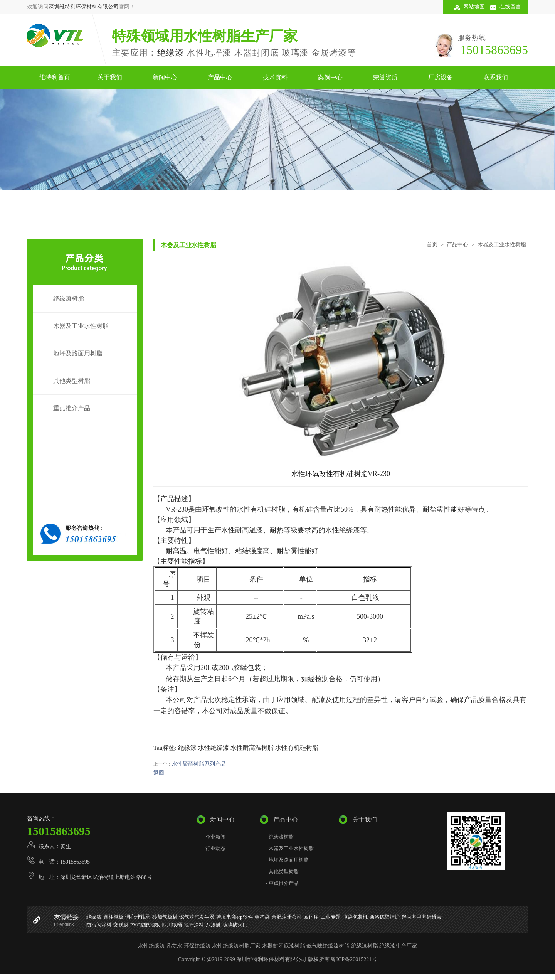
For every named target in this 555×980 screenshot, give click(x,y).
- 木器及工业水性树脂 (290, 848)
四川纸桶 (172, 925)
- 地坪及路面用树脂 (287, 860)
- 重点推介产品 (282, 883)
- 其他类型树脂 (282, 871)
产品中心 (220, 77)
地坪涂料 (194, 925)
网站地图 (474, 7)
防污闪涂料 (99, 925)
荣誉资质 (385, 77)
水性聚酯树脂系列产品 (199, 764)
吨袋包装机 (355, 917)
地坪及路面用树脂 (78, 353)
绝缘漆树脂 (69, 299)
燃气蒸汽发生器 (197, 917)
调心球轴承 (138, 917)
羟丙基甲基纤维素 (422, 917)
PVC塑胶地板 (145, 925)
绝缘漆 (171, 53)
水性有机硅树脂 (297, 748)
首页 (432, 244)
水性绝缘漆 (214, 748)
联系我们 (496, 77)
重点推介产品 (72, 408)
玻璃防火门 (235, 925)
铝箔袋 (262, 917)
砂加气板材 (165, 917)
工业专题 (331, 917)
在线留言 (510, 7)
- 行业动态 (214, 848)
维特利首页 (55, 77)
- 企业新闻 (214, 837)
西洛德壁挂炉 (385, 917)
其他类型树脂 (72, 381)
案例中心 (330, 77)
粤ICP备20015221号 (354, 959)
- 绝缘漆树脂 (280, 837)
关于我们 (110, 77)
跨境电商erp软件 (235, 917)
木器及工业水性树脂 (81, 326)
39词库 (311, 917)
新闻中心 (165, 77)
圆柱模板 (113, 917)
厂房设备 (441, 77)
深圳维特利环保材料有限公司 (84, 7)
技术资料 (275, 77)
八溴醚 (213, 925)
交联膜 (121, 925)
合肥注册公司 (287, 917)
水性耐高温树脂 (252, 748)
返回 (159, 773)
